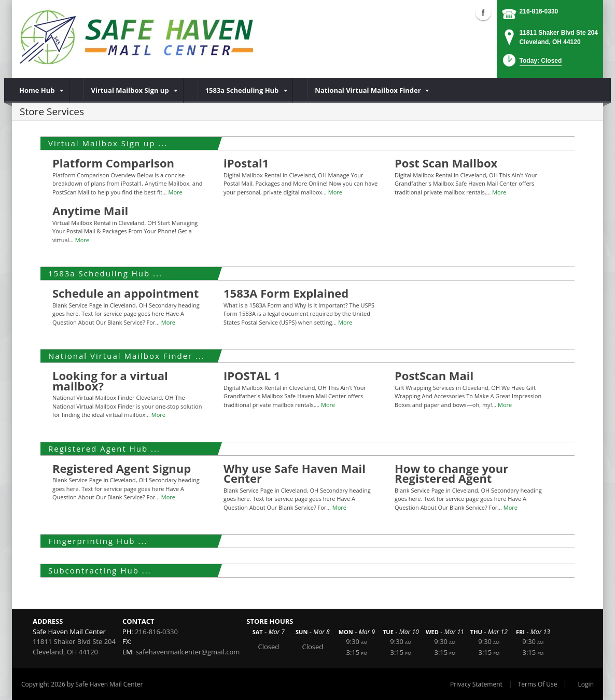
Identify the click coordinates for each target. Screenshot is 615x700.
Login (586, 684)
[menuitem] (41, 90)
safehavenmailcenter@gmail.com (188, 652)
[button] (531, 64)
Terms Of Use (538, 684)
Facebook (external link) (483, 12)
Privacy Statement (476, 684)
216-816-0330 (539, 11)
